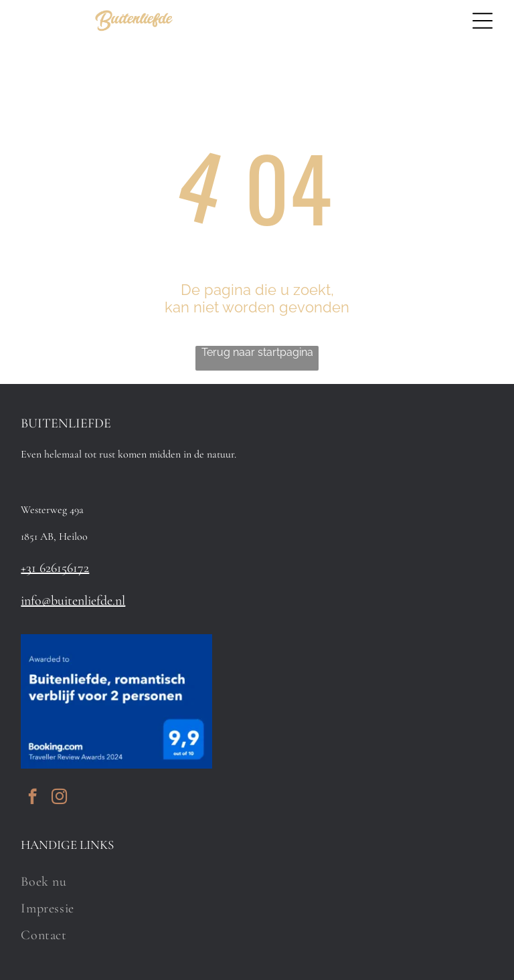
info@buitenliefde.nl (73, 601)
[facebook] (32, 798)
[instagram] (59, 798)
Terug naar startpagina (257, 352)
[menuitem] (257, 882)
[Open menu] (483, 21)
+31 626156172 (55, 568)
